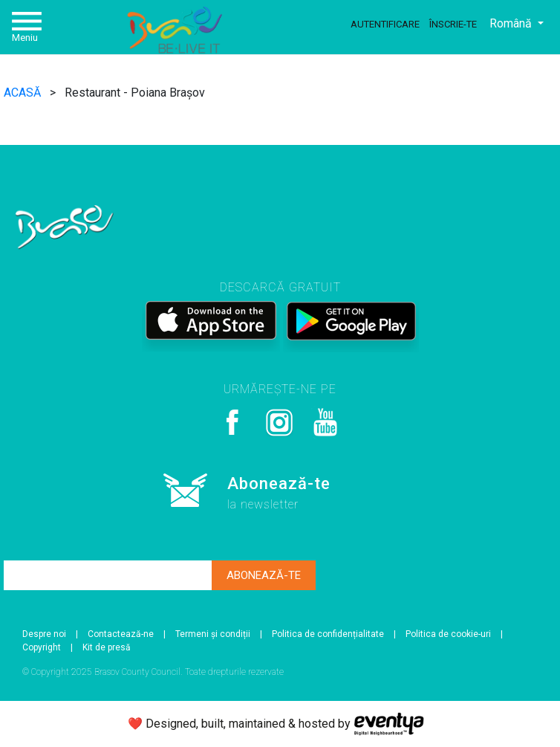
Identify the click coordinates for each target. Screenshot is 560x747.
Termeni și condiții (213, 634)
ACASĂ (24, 93)
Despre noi (44, 634)
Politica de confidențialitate (328, 634)
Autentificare (385, 24)
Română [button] (512, 23)
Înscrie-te (453, 24)
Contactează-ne (121, 634)
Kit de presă (107, 647)
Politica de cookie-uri (448, 634)
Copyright (42, 647)
